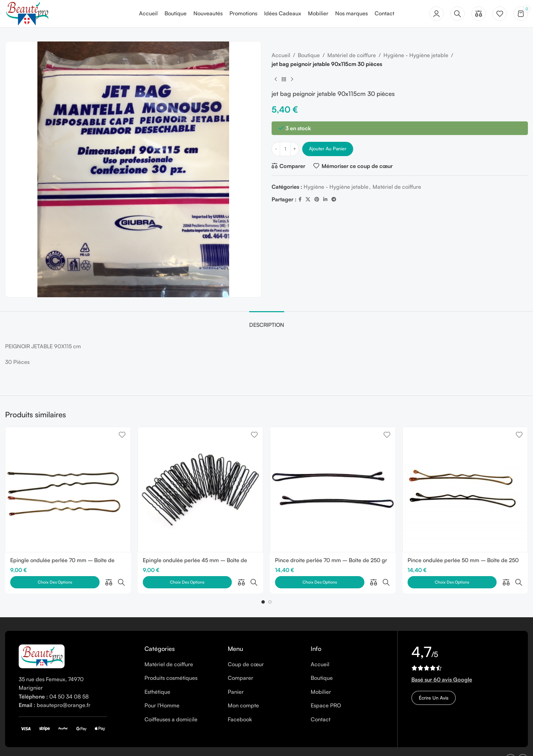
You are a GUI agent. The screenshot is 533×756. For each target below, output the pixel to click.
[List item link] (181, 650)
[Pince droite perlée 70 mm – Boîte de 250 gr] (333, 490)
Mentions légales (70, 744)
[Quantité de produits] (285, 149)
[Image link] (42, 641)
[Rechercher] (458, 14)
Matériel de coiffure (352, 55)
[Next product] (292, 79)
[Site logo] (27, 13)
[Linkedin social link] (325, 199)
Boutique (309, 55)
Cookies (105, 744)
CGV (154, 744)
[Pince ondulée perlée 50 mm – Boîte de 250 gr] (465, 490)
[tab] (267, 322)
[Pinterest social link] (317, 199)
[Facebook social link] (300, 199)
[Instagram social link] (523, 744)
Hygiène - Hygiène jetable (416, 55)
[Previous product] (276, 79)
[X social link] (308, 199)
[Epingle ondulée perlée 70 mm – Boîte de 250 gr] (68, 490)
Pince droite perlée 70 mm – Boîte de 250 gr (331, 560)
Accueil (281, 55)
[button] (263, 587)
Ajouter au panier (328, 148)
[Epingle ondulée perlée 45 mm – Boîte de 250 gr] (201, 490)
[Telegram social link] (334, 199)
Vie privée (132, 744)
